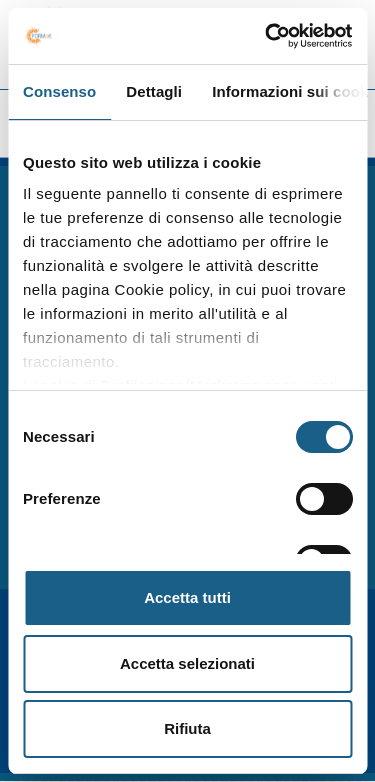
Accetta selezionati (187, 663)
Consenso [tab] (59, 91)
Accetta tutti (187, 597)
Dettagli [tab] (154, 91)
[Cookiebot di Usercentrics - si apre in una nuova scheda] (267, 36)
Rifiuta (187, 728)
